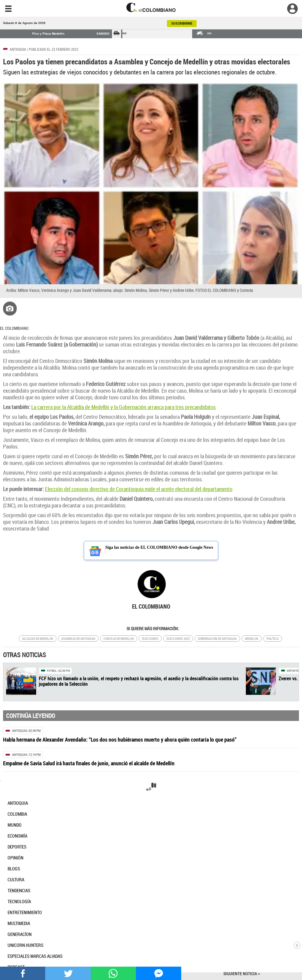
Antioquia (18, 49)
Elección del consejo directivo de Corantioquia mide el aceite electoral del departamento (139, 489)
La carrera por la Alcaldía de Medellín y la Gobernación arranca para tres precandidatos (124, 407)
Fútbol (52, 671)
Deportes (294, 671)
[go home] (151, 7)
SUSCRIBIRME (182, 24)
